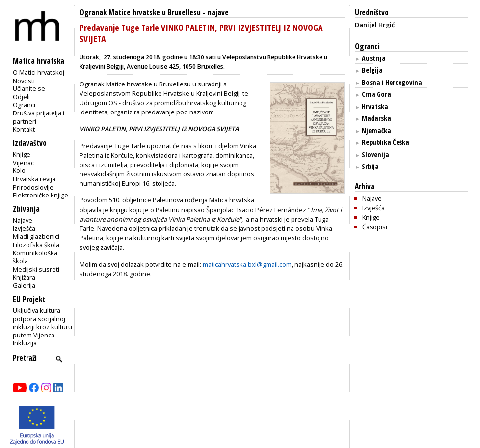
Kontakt (24, 129)
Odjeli (21, 97)
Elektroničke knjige (40, 195)
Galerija (24, 285)
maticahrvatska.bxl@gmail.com (247, 264)
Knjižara (24, 277)
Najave (23, 220)
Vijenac (23, 163)
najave (218, 13)
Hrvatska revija (34, 179)
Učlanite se (29, 88)
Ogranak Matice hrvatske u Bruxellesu (140, 13)
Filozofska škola (36, 245)
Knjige (22, 154)
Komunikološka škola (35, 257)
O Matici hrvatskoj (39, 72)
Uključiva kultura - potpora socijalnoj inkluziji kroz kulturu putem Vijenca (42, 323)
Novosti (24, 81)
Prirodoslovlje (33, 187)
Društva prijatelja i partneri (39, 117)
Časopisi (375, 227)
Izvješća (24, 228)
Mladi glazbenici (36, 236)
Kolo (19, 170)
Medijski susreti (36, 269)
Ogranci (24, 105)
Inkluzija (25, 343)
